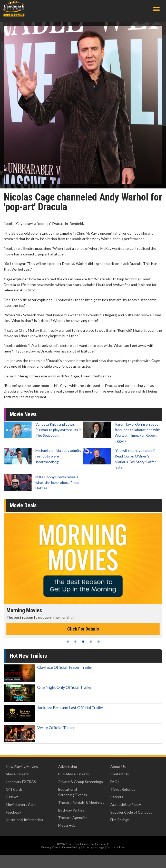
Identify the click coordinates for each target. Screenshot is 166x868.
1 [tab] (68, 642)
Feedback (14, 812)
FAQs (115, 782)
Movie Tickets (17, 774)
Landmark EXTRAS (21, 782)
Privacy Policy (51, 847)
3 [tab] (83, 642)
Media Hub (67, 825)
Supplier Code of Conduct (131, 812)
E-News (12, 797)
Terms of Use (115, 847)
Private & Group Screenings (81, 782)
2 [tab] (75, 642)
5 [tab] (99, 642)
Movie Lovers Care (21, 804)
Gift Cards (14, 789)
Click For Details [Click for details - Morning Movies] (83, 629)
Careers (117, 797)
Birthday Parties (71, 810)
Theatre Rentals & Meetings (81, 802)
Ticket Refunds (123, 789)
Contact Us (120, 774)
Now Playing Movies (22, 766)
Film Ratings (120, 820)
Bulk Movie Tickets (74, 774)
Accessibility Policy (126, 804)
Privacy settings (93, 847)
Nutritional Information (24, 820)
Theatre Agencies (73, 818)
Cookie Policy (71, 847)
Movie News (23, 414)
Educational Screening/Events (73, 792)
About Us (118, 766)
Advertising (68, 766)
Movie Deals (23, 505)
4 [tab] (91, 642)
